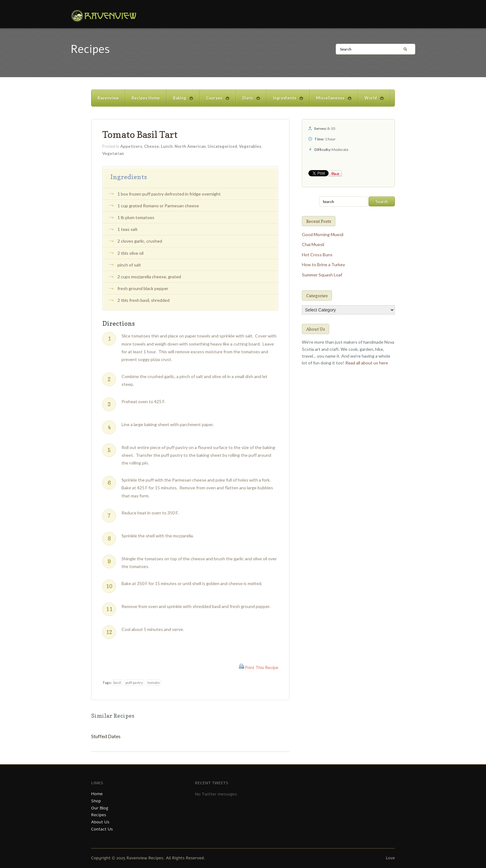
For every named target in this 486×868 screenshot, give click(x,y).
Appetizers (131, 146)
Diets (248, 101)
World (371, 101)
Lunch (167, 146)
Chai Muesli (313, 244)
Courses (214, 101)
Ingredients (285, 101)
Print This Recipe (262, 667)
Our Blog (100, 808)
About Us (100, 822)
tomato (154, 683)
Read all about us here (367, 363)
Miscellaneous (331, 101)
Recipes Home (146, 98)
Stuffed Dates (106, 736)
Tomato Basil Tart (140, 134)
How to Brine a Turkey (323, 264)
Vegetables (250, 146)
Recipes (99, 815)
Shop (96, 801)
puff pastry (134, 683)
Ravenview (108, 98)
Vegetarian (113, 153)
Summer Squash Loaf (322, 275)
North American (190, 146)
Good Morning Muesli (323, 234)
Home (97, 794)
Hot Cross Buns (317, 255)
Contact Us (102, 829)
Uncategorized (222, 146)
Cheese (152, 146)
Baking (180, 101)
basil (117, 683)
